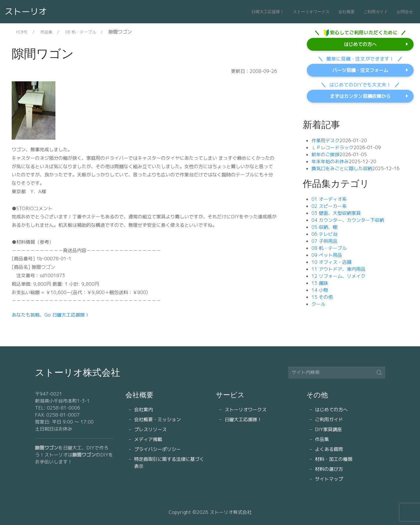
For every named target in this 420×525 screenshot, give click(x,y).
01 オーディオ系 (329, 199)
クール (318, 304)
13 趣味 (320, 283)
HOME (22, 32)
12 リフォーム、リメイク (338, 276)
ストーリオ (26, 11)
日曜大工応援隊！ (268, 12)
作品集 (46, 32)
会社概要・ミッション (157, 419)
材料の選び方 (329, 469)
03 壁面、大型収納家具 (336, 213)
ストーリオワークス (311, 12)
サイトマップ (329, 479)
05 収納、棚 (324, 227)
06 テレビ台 (324, 234)
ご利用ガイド (376, 12)
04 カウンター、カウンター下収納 (348, 220)
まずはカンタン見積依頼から (360, 96)
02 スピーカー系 (329, 206)
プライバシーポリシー (157, 449)
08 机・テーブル (80, 32)
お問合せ (405, 12)
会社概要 (346, 12)
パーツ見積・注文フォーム (360, 70)
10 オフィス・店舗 (331, 262)
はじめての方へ (360, 44)
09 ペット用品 (327, 255)
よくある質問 (329, 449)
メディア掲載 (148, 439)
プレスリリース (150, 429)
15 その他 (322, 297)
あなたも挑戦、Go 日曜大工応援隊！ (51, 315)
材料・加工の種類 (334, 459)
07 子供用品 (324, 241)
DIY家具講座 (328, 429)
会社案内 (143, 410)
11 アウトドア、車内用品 (338, 269)
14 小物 (320, 290)
